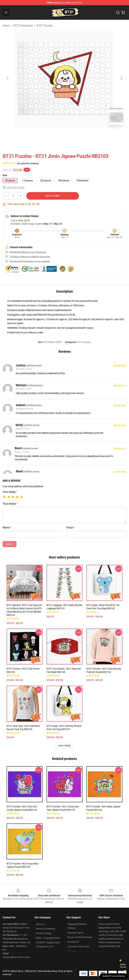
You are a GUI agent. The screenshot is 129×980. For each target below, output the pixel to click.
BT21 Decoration (23, 26)
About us (40, 924)
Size (5, 175)
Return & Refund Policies (80, 937)
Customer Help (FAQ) (78, 946)
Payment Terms (75, 933)
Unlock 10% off (123, 966)
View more (65, 746)
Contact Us (73, 942)
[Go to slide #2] (73, 135)
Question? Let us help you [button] (114, 976)
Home (6, 26)
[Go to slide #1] (56, 135)
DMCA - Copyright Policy (48, 938)
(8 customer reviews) (28, 163)
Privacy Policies (43, 933)
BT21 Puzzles (45, 26)
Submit (10, 544)
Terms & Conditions (45, 929)
